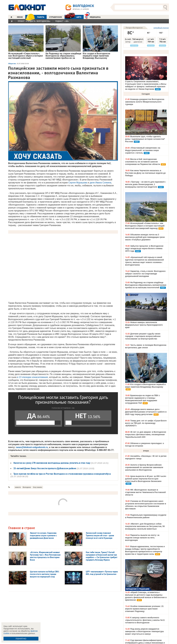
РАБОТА (35, 17)
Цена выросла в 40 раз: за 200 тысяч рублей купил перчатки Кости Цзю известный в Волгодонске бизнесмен (146, 479)
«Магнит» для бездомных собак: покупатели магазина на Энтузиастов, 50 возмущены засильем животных (145, 526)
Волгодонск (27, 487)
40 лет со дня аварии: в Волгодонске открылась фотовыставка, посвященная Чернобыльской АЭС (146, 434)
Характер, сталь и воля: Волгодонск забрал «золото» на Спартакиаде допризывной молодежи (145, 274)
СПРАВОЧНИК (56, 17)
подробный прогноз (161, 28)
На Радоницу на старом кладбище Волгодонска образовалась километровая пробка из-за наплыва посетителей (146, 285)
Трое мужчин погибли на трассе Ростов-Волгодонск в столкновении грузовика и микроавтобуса (62, 474)
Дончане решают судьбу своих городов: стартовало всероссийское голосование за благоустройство (143, 336)
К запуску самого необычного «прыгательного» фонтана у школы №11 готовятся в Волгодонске (145, 620)
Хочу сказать (38, 487)
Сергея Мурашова (78, 183)
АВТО (73, 17)
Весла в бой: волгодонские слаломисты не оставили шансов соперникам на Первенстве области (143, 162)
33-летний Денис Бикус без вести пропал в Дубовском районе (45, 468)
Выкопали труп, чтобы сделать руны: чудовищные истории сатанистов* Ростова (145, 139)
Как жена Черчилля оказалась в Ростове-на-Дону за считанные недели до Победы (145, 173)
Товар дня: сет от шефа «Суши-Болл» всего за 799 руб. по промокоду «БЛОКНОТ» (146, 423)
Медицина (93, 17)
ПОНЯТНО (21, 639)
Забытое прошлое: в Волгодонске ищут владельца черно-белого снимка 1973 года (144, 248)
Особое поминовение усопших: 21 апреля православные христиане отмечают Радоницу (144, 609)
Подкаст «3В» (62, 21)
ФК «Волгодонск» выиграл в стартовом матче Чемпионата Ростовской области (145, 492)
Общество (12, 64)
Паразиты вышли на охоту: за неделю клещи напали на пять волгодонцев (142, 538)
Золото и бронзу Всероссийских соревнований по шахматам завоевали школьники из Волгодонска (144, 467)
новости (18, 487)
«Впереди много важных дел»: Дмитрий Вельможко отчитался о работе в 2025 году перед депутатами (146, 412)
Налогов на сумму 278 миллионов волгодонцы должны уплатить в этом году (52, 463)
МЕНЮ (20, 17)
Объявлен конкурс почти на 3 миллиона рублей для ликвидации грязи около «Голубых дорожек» (145, 237)
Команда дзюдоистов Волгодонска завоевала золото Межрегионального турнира (145, 102)
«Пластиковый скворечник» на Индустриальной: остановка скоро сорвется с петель (143, 150)
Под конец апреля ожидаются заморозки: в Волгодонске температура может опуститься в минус (144, 631)
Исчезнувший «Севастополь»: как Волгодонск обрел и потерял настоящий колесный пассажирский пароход (145, 226)
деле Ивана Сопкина (100, 183)
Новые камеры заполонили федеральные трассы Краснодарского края (144, 325)
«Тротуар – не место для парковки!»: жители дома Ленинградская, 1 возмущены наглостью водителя (146, 184)
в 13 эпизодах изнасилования (32, 377)
